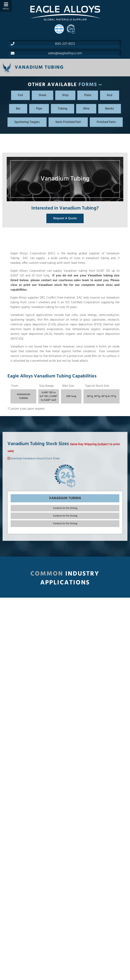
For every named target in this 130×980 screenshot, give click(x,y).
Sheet (43, 95)
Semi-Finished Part (68, 122)
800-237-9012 (43, 44)
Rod (110, 95)
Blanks (110, 109)
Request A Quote (65, 218)
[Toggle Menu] (6, 6)
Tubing (63, 109)
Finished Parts (106, 122)
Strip (65, 95)
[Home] (65, 13)
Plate (88, 95)
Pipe (39, 109)
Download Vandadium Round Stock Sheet (35, 459)
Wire (86, 109)
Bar (18, 109)
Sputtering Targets (27, 122)
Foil (20, 95)
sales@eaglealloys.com (46, 53)
